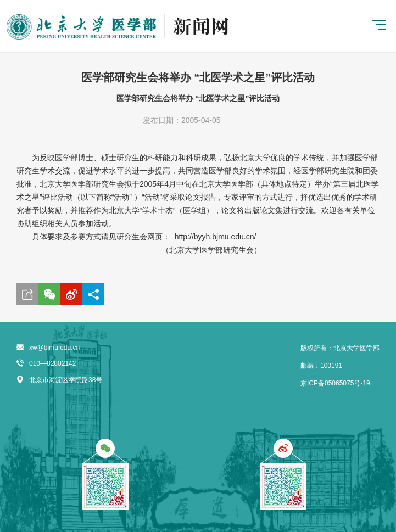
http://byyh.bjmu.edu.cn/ (216, 237)
